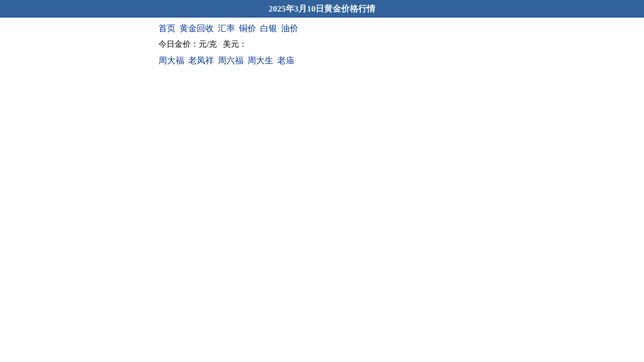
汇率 (226, 28)
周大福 (171, 61)
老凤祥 (201, 61)
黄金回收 (197, 28)
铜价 (248, 28)
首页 (167, 28)
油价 (290, 28)
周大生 (260, 61)
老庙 (286, 61)
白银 (269, 28)
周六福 (231, 61)
